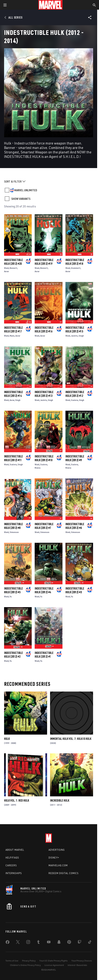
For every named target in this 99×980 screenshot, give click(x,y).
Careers (11, 865)
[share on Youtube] (49, 943)
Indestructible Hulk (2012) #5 (13, 590)
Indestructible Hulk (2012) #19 (44, 262)
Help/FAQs (12, 858)
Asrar (6, 271)
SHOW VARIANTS (21, 199)
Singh (81, 336)
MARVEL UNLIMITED (26, 190)
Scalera (75, 400)
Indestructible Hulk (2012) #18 (75, 262)
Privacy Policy (29, 961)
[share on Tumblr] (38, 943)
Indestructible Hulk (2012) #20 (13, 262)
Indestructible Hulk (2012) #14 (13, 394)
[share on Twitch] (80, 943)
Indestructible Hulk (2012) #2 (13, 655)
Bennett (13, 268)
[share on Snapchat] (59, 943)
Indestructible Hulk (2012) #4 (44, 590)
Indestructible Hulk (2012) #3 (75, 590)
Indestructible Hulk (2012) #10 (44, 458)
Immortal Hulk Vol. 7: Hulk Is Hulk (71, 739)
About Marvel (15, 850)
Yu (11, 596)
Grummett (76, 268)
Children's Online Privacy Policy (25, 965)
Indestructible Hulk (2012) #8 (13, 526)
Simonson (14, 532)
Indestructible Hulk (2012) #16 (44, 329)
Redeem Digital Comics (64, 873)
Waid (6, 268)
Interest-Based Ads (77, 965)
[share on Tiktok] (90, 943)
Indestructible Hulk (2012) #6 (75, 526)
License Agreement (54, 965)
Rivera (38, 468)
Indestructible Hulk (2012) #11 (13, 458)
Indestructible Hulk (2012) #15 (75, 329)
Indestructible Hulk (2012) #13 (44, 394)
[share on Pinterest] (69, 943)
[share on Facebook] (8, 943)
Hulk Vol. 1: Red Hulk (16, 800)
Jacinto (74, 336)
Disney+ (54, 858)
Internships (14, 873)
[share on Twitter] (18, 943)
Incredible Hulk (60, 800)
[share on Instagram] (28, 943)
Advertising (57, 850)
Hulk (7, 739)
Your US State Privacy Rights (53, 961)
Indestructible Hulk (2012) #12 (75, 394)
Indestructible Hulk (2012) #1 (44, 655)
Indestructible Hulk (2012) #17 (13, 329)
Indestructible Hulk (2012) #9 (75, 458)
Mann (12, 336)
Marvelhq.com (58, 865)
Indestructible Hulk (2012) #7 (44, 526)
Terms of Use (12, 961)
